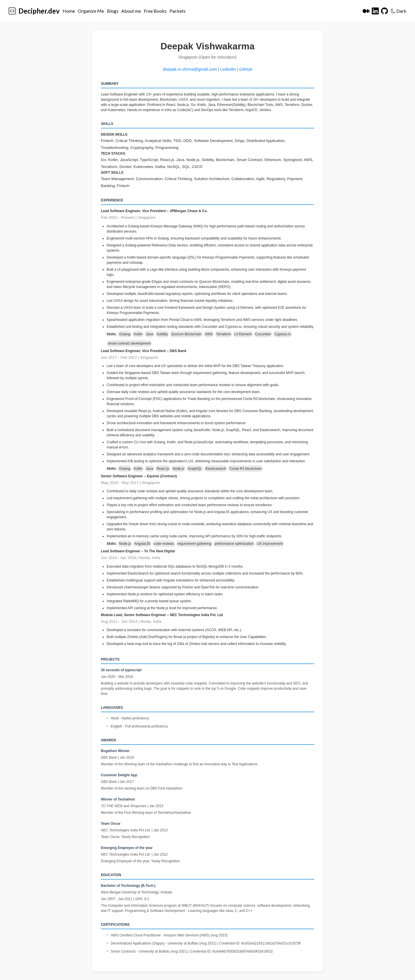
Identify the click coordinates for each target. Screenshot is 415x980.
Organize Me (91, 11)
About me (131, 11)
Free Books (155, 11)
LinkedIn (228, 69)
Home (69, 11)
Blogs (113, 11)
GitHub (246, 69)
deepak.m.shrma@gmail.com (190, 69)
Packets (178, 11)
